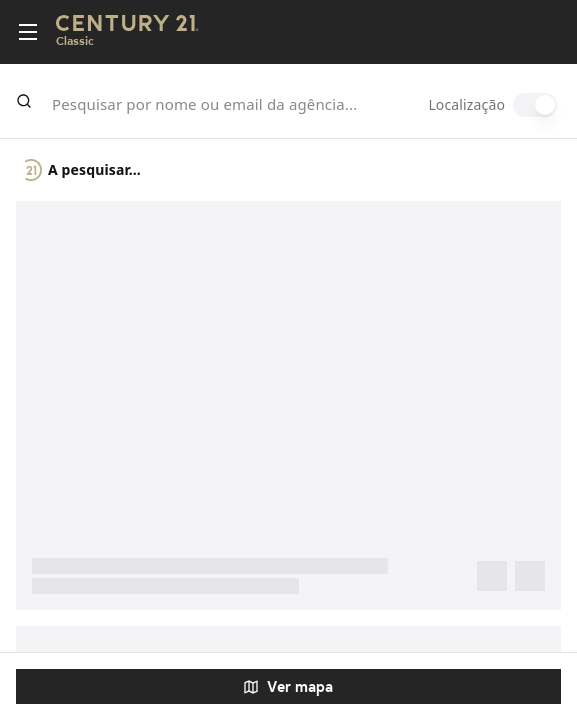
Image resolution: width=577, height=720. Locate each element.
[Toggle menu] (28, 32)
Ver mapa (288, 686)
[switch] (535, 105)
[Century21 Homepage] (127, 32)
